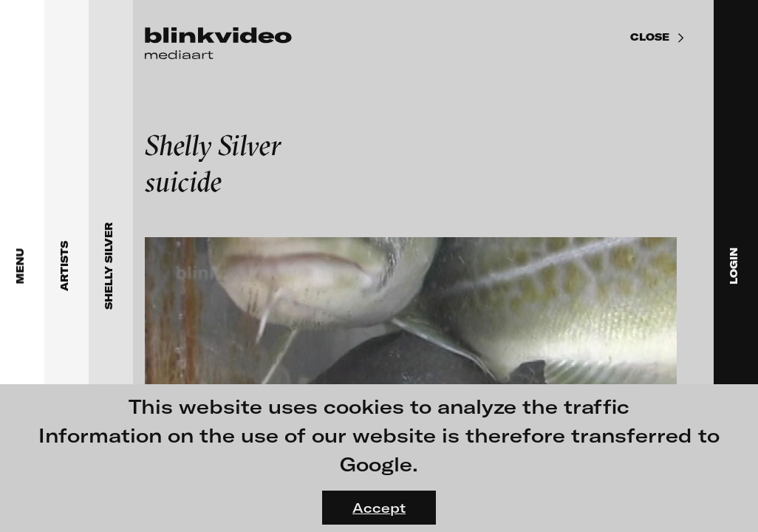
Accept (379, 508)
